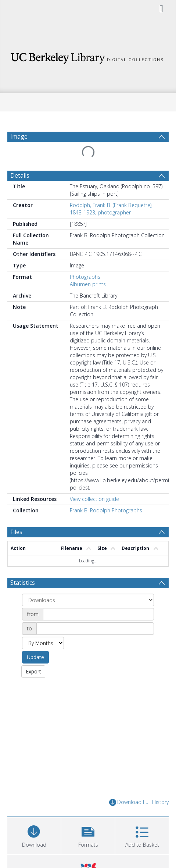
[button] (88, 835)
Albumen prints (88, 284)
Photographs (85, 277)
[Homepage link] (88, 56)
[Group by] (88, 600)
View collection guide (94, 499)
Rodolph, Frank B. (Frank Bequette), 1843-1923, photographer (111, 209)
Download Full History (139, 802)
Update (35, 657)
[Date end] (95, 629)
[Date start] (98, 614)
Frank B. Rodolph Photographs (106, 510)
